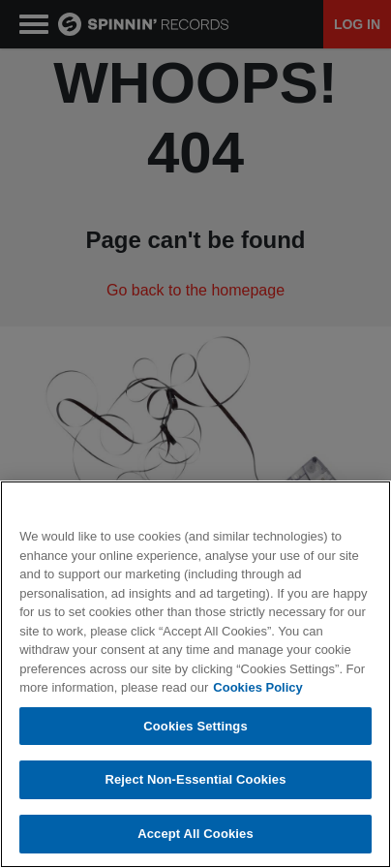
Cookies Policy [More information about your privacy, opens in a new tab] (257, 698)
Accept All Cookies (195, 844)
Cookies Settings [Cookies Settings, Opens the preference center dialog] (195, 737)
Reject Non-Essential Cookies (195, 790)
